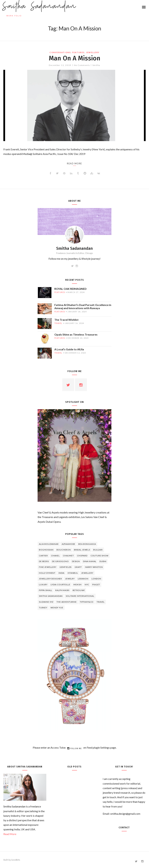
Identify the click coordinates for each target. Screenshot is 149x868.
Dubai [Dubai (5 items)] (103, 561)
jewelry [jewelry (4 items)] (70, 579)
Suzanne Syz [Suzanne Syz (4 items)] (46, 602)
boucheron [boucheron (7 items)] (64, 550)
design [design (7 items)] (76, 561)
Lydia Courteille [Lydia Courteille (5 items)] (60, 585)
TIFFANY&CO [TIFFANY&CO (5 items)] (87, 602)
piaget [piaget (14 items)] (96, 585)
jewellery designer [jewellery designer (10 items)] (50, 579)
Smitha (96, 65)
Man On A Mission (75, 58)
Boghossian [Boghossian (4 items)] (46, 550)
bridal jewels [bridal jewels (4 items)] (82, 550)
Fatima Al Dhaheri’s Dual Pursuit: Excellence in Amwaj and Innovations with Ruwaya (83, 306)
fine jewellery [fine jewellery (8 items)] (48, 567)
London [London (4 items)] (96, 579)
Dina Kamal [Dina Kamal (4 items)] (90, 561)
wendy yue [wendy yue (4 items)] (57, 608)
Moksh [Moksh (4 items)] (78, 585)
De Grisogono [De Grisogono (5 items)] (60, 561)
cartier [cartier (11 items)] (43, 556)
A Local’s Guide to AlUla (69, 349)
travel (58, 323)
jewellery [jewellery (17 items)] (87, 573)
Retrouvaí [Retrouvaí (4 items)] (79, 590)
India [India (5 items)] (61, 573)
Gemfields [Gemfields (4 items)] (66, 567)
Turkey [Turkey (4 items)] (43, 608)
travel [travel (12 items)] (101, 602)
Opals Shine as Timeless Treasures (76, 334)
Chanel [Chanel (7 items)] (55, 556)
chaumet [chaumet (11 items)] (68, 556)
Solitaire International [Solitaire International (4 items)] (80, 596)
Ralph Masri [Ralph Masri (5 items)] (62, 590)
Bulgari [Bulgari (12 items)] (98, 550)
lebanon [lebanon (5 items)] (83, 579)
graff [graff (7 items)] (78, 567)
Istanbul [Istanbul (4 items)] (73, 573)
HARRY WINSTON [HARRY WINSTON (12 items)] (94, 567)
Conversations (60, 52)
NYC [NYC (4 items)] (87, 585)
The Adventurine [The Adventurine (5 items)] (67, 602)
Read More (10, 834)
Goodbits (16, 860)
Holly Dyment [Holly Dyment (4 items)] (47, 573)
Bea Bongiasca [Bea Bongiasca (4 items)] (87, 544)
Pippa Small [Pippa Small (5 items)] (46, 590)
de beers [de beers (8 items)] (44, 561)
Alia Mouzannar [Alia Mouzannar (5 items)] (49, 544)
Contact (124, 828)
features (78, 52)
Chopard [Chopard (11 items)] (82, 556)
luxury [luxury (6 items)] (43, 585)
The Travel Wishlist (66, 320)
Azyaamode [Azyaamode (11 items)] (69, 544)
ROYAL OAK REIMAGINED (70, 289)
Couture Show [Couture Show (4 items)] (100, 556)
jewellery (93, 52)
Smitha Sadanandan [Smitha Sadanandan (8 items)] (51, 596)
